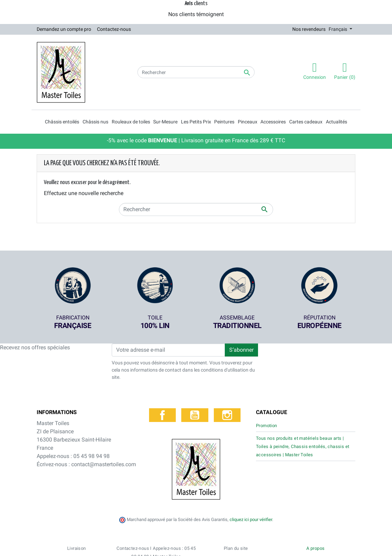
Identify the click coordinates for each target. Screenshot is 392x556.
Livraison (77, 520)
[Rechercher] (196, 72)
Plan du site (236, 520)
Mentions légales (298, 547)
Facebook (162, 415)
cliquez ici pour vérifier (251, 491)
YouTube (195, 415)
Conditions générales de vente (194, 547)
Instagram (227, 415)
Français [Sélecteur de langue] (338, 29)
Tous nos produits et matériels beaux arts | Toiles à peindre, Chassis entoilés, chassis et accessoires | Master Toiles (303, 446)
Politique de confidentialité (252, 547)
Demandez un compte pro (64, 29)
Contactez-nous (114, 29)
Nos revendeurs (309, 29)
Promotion (267, 426)
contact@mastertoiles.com (104, 464)
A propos (315, 520)
